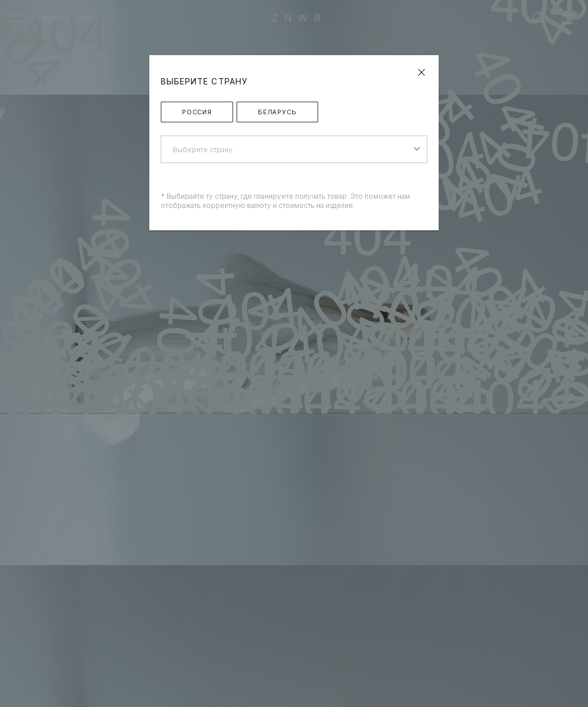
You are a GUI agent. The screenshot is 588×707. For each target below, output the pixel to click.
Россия (197, 112)
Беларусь (277, 112)
